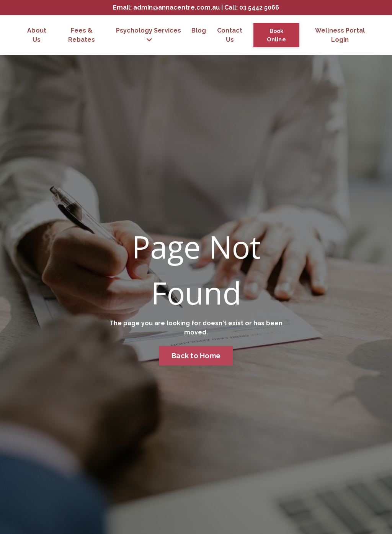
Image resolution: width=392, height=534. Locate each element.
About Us (37, 35)
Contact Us (230, 35)
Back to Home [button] (196, 356)
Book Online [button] (276, 35)
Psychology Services (149, 35)
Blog (199, 30)
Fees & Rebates (82, 35)
